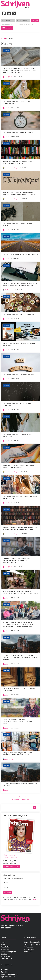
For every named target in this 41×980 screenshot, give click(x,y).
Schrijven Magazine (8, 952)
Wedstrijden (6, 949)
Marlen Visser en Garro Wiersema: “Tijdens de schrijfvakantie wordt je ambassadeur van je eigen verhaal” (18, 624)
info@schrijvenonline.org (12, 925)
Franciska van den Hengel (11, 168)
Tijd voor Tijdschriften (9, 974)
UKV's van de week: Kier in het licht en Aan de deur (19, 690)
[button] (7, 28)
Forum (4, 945)
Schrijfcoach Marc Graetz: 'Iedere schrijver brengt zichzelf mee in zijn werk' (20, 592)
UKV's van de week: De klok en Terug (18, 132)
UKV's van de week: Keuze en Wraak (18, 374)
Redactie (7, 108)
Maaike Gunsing (8, 290)
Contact (4, 954)
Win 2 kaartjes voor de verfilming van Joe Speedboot (19, 344)
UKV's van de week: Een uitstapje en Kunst (18, 224)
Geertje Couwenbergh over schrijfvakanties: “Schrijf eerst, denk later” (18, 722)
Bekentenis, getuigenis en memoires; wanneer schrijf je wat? (18, 466)
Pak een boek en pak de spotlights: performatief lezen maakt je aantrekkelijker (17, 560)
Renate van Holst (9, 759)
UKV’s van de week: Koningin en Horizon (20, 254)
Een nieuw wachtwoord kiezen (26, 24)
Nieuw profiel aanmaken (8, 24)
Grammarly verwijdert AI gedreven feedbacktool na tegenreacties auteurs (19, 193)
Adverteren (5, 956)
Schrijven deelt (7, 959)
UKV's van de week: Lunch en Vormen (19, 314)
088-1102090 (6, 928)
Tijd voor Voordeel (8, 977)
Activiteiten (5, 947)
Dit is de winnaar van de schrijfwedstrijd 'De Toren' (20, 785)
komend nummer (11, 857)
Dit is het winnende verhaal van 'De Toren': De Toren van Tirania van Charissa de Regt (20, 657)
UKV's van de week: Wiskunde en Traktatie (17, 404)
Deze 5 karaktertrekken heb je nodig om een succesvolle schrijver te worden (20, 284)
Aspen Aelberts (8, 77)
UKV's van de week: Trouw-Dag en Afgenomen (17, 435)
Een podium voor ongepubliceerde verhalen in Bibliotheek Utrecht (17, 754)
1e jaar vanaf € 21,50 (11, 867)
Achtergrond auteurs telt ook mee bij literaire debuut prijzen (18, 162)
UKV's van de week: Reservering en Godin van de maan (20, 497)
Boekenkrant (6, 970)
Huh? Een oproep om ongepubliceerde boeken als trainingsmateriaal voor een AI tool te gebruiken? (20, 70)
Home (3, 38)
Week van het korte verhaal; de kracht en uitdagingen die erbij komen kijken (20, 528)
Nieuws (6, 50)
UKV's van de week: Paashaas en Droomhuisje (16, 102)
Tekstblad (5, 972)
